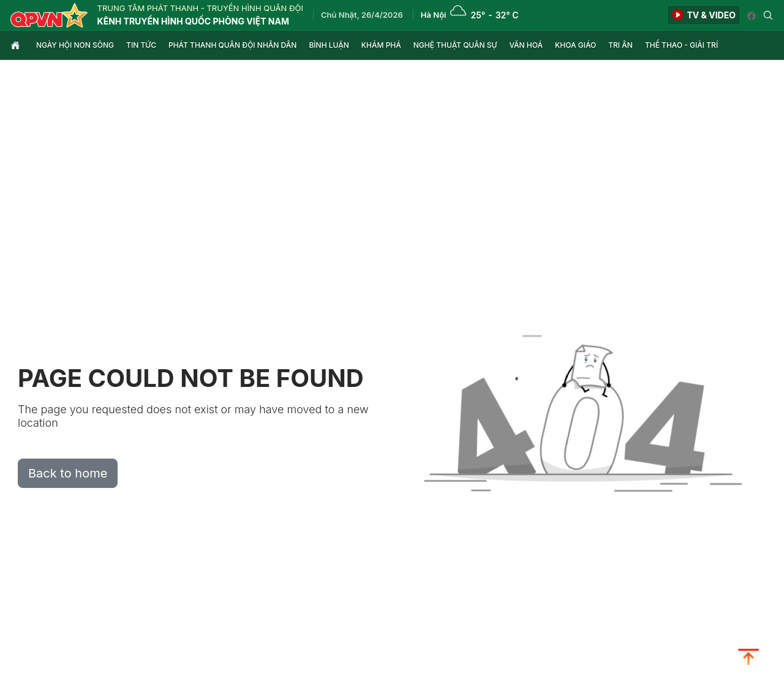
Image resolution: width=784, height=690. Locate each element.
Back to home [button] (68, 473)
